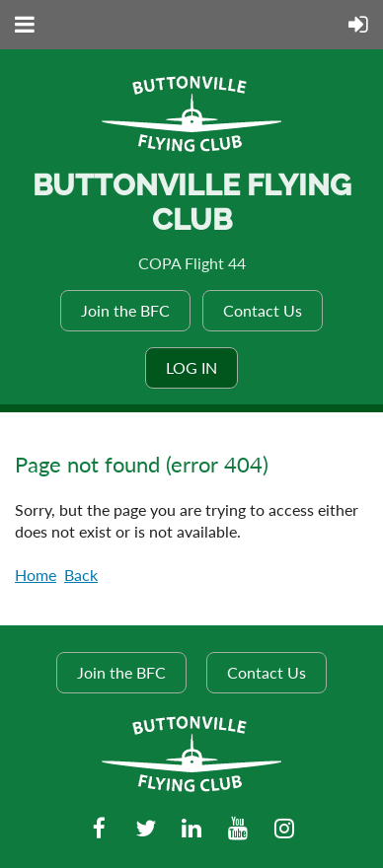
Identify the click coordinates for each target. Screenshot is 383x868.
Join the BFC (125, 310)
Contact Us (263, 310)
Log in (191, 367)
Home (36, 575)
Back (81, 575)
